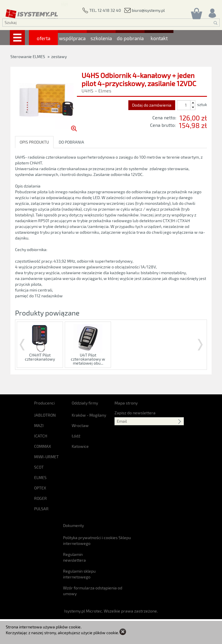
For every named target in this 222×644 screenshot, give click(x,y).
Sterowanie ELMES (28, 56)
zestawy (59, 56)
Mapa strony (126, 394)
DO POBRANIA (71, 142)
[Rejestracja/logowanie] (212, 12)
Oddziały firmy (85, 394)
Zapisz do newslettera (135, 403)
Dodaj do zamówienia (152, 105)
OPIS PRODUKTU (34, 142)
